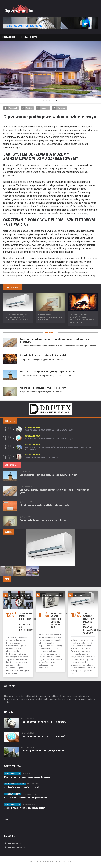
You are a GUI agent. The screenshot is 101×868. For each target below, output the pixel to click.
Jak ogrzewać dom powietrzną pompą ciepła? (25, 808)
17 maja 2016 (28, 719)
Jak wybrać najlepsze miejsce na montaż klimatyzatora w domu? (17, 317)
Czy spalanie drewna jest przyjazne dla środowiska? (43, 355)
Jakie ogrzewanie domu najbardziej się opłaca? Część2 (49, 439)
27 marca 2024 (27, 502)
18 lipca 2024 (26, 472)
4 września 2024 (27, 487)
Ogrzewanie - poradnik (30, 37)
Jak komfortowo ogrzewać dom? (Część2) (23, 787)
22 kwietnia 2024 (30, 794)
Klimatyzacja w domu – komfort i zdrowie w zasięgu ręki (59, 620)
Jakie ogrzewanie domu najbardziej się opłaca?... (44, 722)
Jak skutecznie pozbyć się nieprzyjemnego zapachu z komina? (48, 372)
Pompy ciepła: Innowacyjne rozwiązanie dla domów (50, 317)
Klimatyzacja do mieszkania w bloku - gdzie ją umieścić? (46, 505)
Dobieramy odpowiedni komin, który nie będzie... (44, 751)
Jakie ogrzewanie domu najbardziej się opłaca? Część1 (49, 430)
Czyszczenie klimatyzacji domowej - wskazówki (26, 798)
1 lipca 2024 (26, 517)
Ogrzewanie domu (9, 37)
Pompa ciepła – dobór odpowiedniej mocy (43, 457)
